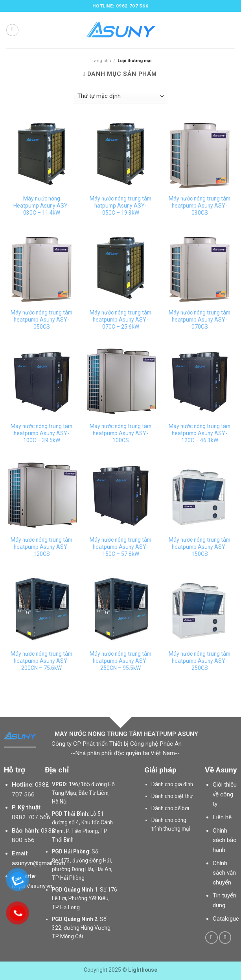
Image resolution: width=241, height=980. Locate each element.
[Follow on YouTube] (225, 938)
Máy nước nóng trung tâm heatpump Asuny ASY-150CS (200, 547)
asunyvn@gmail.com (39, 863)
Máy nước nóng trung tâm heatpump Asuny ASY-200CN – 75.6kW (41, 661)
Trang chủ (100, 61)
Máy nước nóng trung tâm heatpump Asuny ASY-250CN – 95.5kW (120, 661)
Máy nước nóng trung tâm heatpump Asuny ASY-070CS (200, 320)
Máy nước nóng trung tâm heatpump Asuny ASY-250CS (200, 661)
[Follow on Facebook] (212, 938)
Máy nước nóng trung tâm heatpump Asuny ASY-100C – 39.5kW (41, 433)
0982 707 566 (31, 817)
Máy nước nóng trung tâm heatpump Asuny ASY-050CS (41, 320)
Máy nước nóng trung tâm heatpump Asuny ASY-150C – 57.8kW (120, 547)
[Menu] (12, 30)
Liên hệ (222, 817)
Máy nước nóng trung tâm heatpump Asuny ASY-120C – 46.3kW (200, 433)
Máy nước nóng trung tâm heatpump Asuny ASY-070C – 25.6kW (120, 320)
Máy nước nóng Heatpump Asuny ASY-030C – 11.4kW (41, 206)
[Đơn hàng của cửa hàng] (120, 96)
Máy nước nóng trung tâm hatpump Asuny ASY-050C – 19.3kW (120, 206)
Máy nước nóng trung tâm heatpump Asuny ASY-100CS (120, 433)
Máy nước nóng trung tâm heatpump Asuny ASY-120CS (41, 547)
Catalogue (226, 919)
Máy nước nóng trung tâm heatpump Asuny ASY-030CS (200, 206)
